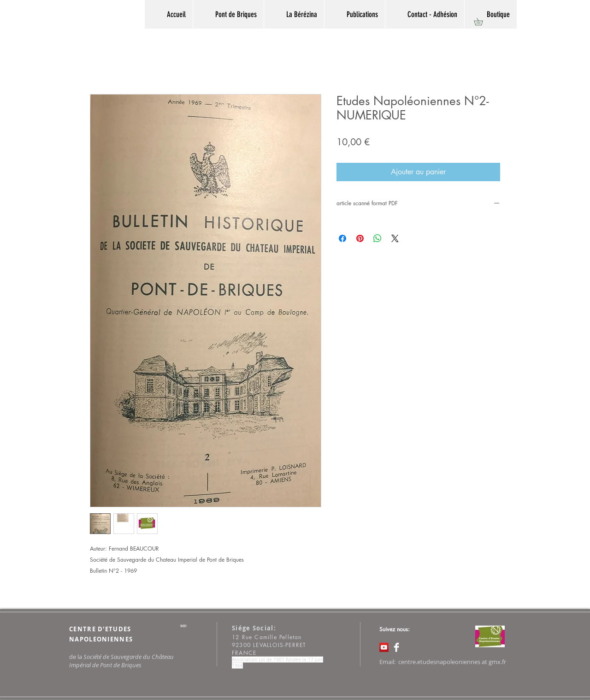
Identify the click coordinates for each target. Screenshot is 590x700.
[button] (482, 22)
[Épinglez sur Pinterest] (360, 238)
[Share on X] (395, 238)
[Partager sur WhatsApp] (378, 238)
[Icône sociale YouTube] (384, 647)
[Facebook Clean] (396, 647)
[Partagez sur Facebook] (342, 238)
